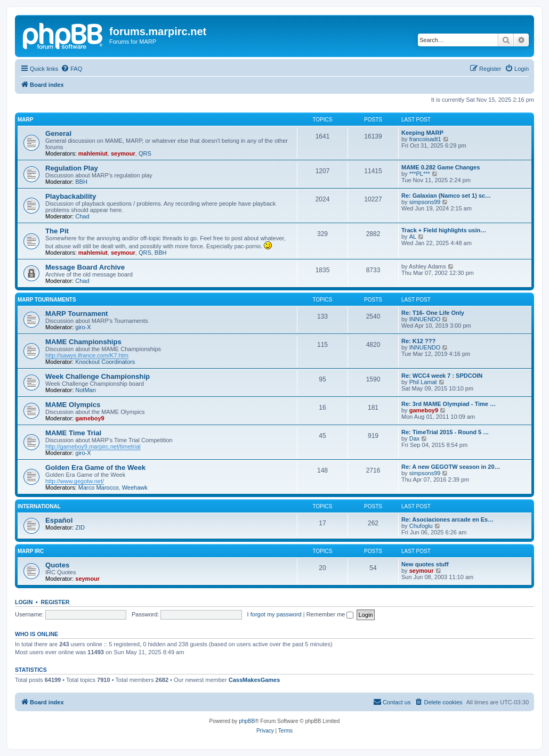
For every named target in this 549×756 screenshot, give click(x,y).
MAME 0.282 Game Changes (441, 167)
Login (24, 602)
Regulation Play (72, 168)
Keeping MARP (422, 133)
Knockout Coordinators (105, 362)
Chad (82, 216)
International (39, 506)
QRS (145, 153)
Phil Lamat (423, 382)
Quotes (57, 565)
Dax (415, 438)
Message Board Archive (85, 267)
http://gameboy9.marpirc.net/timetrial (93, 446)
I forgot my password (274, 614)
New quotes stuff (425, 564)
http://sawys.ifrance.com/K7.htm (87, 355)
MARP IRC (31, 551)
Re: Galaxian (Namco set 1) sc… (446, 196)
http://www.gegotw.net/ (75, 481)
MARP (25, 120)
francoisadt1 (425, 139)
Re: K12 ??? (418, 341)
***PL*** (420, 174)
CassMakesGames (255, 680)
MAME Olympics (73, 405)
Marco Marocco (99, 487)
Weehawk (135, 487)
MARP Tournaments (47, 300)
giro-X (83, 327)
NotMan (86, 390)
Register (55, 602)
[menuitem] (71, 69)
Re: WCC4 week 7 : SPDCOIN (442, 376)
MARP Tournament (76, 314)
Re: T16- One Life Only (433, 313)
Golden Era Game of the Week (95, 468)
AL (413, 237)
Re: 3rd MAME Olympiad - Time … (449, 404)
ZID (80, 527)
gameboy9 (90, 418)
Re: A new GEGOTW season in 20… (451, 467)
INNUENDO (425, 319)
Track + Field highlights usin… (444, 230)
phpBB (247, 721)
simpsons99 (425, 202)
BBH (81, 182)
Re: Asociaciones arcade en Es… (447, 519)
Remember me (330, 614)
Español (59, 520)
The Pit (57, 231)
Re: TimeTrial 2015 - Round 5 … (445, 432)
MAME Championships (83, 342)
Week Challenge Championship (98, 376)
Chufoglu (421, 526)
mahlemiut (93, 153)
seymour (123, 153)
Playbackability (71, 196)
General (58, 133)
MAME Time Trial (73, 433)
